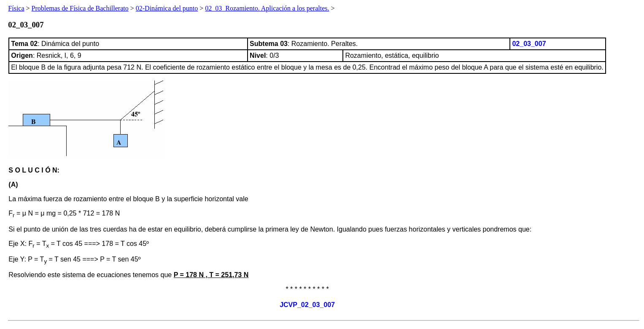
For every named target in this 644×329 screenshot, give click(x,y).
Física (16, 8)
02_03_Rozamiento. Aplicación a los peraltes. (267, 8)
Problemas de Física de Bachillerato (80, 8)
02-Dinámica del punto (167, 8)
